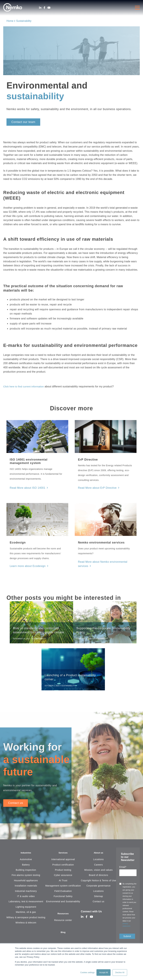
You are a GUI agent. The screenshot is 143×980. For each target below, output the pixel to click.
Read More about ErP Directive (95, 488)
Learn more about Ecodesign (26, 565)
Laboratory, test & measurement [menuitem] (26, 904)
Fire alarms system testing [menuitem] (26, 878)
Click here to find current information (25, 386)
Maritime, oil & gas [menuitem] (26, 915)
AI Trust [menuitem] (63, 883)
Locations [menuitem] (98, 862)
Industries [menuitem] (26, 855)
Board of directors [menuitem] (98, 878)
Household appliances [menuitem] (26, 883)
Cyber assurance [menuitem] (63, 878)
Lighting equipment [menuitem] (26, 910)
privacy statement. (127, 927)
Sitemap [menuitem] (98, 899)
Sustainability (24, 21)
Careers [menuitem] (98, 867)
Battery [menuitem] (26, 867)
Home (10, 21)
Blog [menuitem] (63, 936)
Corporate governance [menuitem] (98, 888)
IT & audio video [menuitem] (26, 899)
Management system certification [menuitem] (63, 888)
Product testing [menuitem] (63, 873)
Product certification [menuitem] (63, 867)
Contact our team (23, 122)
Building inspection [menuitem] (26, 873)
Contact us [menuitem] (99, 904)
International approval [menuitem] (63, 862)
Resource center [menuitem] (63, 924)
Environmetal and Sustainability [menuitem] (63, 904)
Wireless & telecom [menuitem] (26, 925)
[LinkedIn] (40, 8)
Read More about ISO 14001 (25, 488)
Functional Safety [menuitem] (63, 899)
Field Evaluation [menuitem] (63, 894)
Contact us (16, 805)
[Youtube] (49, 8)
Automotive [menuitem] (26, 862)
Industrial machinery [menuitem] (26, 894)
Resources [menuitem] (63, 917)
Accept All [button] (104, 973)
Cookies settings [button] (87, 973)
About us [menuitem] (98, 855)
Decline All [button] (120, 973)
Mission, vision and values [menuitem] (98, 873)
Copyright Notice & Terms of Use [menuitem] (98, 883)
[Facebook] (44, 8)
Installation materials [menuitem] (26, 888)
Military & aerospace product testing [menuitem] (26, 920)
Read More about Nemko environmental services (105, 562)
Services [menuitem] (63, 855)
